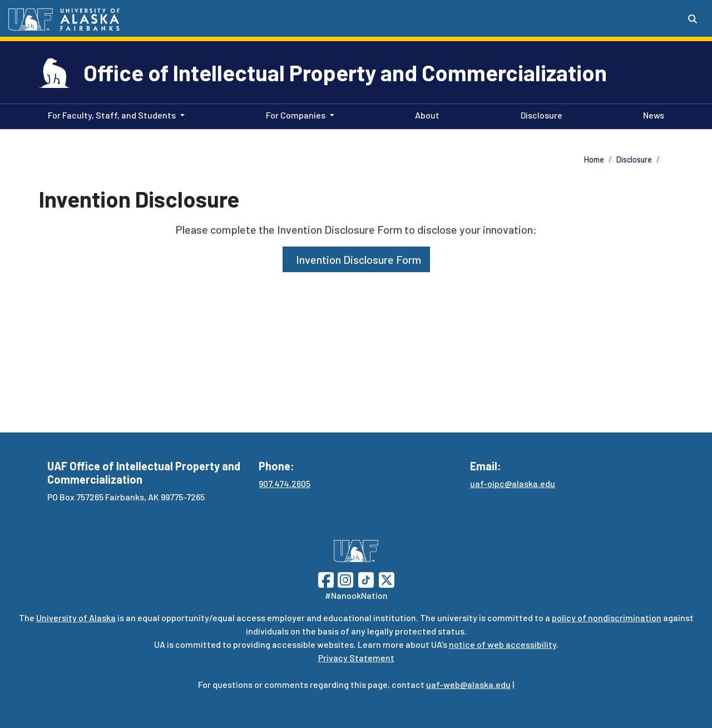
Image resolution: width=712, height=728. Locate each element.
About (425, 114)
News (651, 114)
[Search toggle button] (693, 19)
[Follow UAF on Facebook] (326, 579)
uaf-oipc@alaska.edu (513, 483)
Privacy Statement (356, 658)
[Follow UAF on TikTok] (366, 579)
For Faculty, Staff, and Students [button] (112, 115)
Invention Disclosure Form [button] (356, 259)
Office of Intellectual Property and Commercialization (345, 72)
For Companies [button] (296, 115)
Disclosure (539, 114)
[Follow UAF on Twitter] (387, 579)
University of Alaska (76, 618)
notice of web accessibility (503, 644)
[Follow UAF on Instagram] (344, 579)
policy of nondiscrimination (607, 618)
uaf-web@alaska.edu (468, 684)
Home (594, 159)
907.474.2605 (285, 483)
